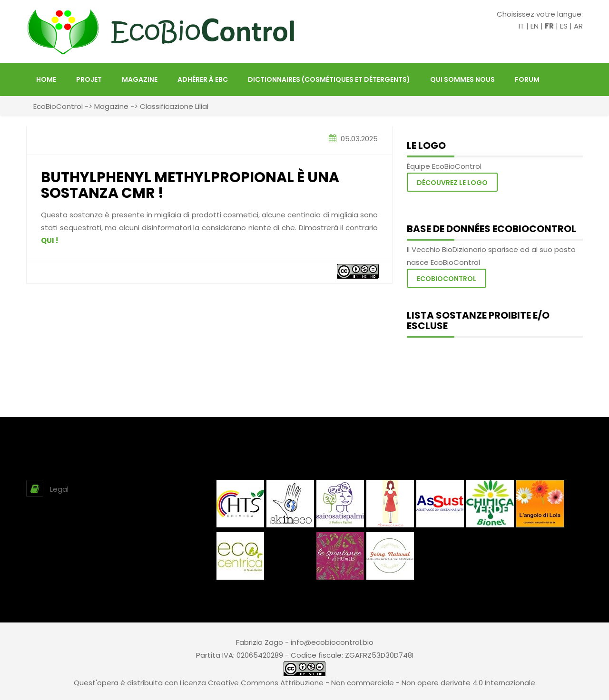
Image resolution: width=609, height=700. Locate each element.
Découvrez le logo (452, 183)
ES (564, 26)
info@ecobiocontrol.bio (332, 642)
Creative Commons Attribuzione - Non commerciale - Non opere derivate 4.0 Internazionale (372, 683)
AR (578, 26)
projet (89, 79)
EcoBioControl (58, 106)
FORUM (527, 79)
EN (535, 26)
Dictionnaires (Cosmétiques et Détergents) (329, 79)
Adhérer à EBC (203, 79)
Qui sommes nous (462, 79)
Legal (59, 489)
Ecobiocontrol (447, 279)
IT (521, 26)
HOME (46, 79)
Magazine (140, 79)
